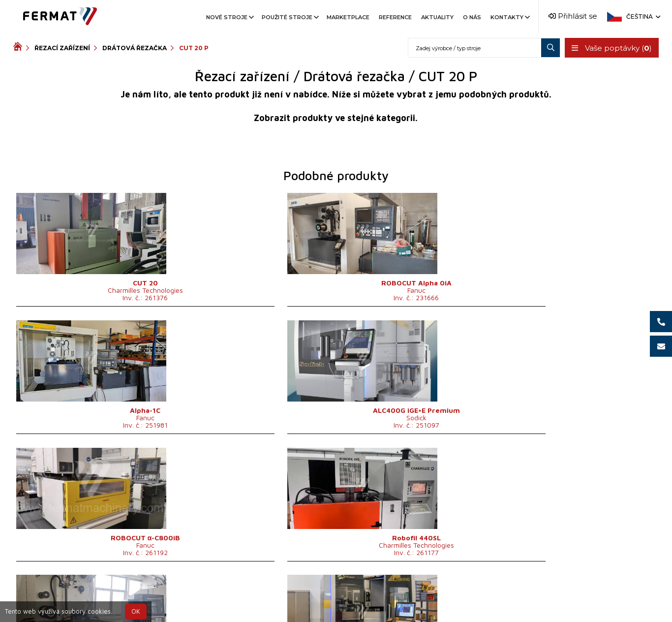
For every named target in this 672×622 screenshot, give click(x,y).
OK (136, 611)
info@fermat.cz (336, 606)
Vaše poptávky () (611, 48)
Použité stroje (290, 17)
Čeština (642, 16)
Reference (395, 17)
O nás (472, 17)
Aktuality (437, 17)
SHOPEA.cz (88, 594)
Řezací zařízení (62, 48)
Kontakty (509, 17)
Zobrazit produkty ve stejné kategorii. (336, 118)
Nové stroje (229, 17)
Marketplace (348, 17)
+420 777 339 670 (376, 594)
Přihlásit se (573, 16)
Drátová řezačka (135, 48)
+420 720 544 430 (295, 594)
